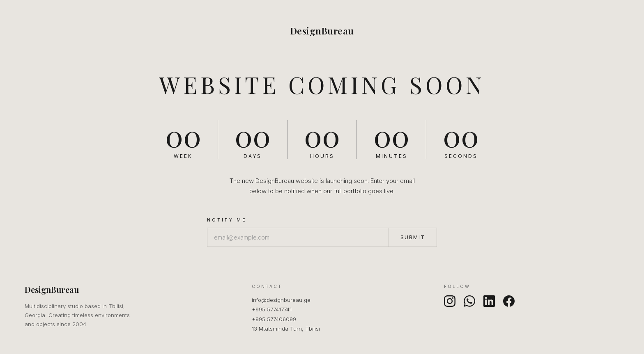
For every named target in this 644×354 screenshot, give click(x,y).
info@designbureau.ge (281, 300)
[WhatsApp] (469, 301)
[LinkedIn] (489, 301)
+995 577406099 (274, 319)
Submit (413, 237)
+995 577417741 (272, 309)
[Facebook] (509, 301)
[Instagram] (450, 301)
